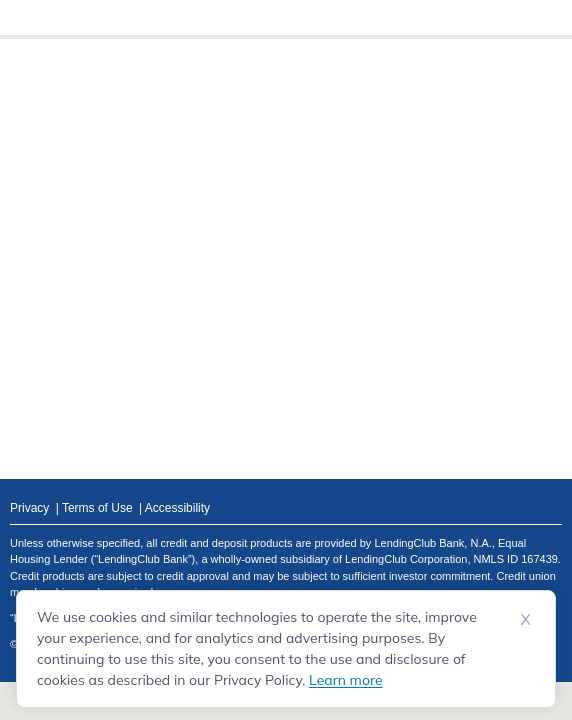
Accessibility (177, 508)
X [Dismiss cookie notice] (526, 619)
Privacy (29, 508)
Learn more (345, 680)
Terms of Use (97, 508)
